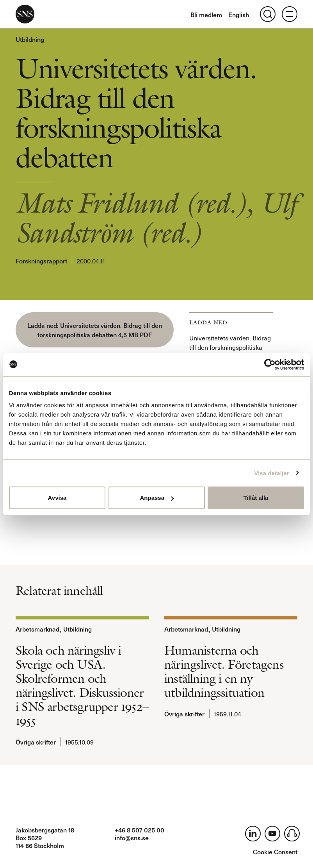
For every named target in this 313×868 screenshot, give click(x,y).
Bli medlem (206, 14)
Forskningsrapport (41, 261)
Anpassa (157, 498)
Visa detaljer (271, 473)
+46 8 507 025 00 (140, 830)
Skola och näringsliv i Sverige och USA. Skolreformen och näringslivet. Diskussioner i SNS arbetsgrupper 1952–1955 (82, 685)
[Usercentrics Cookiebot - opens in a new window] (270, 364)
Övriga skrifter (36, 742)
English (239, 14)
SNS (25, 14)
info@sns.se (132, 838)
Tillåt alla (256, 498)
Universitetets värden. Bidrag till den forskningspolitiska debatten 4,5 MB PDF (100, 330)
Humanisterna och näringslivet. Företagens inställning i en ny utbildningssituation (224, 671)
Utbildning (30, 39)
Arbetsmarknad (37, 629)
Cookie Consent (275, 852)
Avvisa (57, 498)
